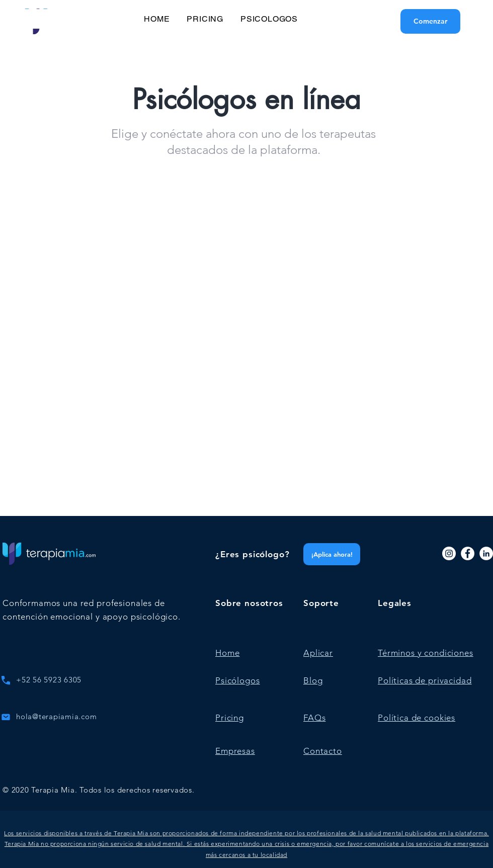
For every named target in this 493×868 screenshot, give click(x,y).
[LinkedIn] (486, 553)
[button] (247, 844)
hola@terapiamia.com (56, 716)
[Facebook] (468, 553)
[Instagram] (449, 553)
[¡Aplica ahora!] (332, 554)
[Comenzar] (430, 21)
